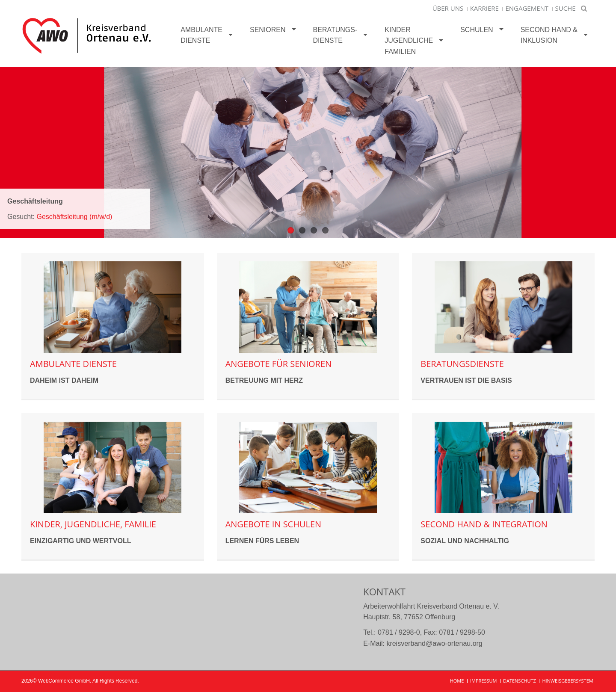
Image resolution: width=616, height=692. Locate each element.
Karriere (484, 8)
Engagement (527, 8)
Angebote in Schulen (274, 524)
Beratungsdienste (462, 364)
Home (457, 681)
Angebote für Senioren (278, 364)
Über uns (448, 8)
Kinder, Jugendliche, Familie (93, 524)
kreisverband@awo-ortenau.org (434, 643)
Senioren (268, 30)
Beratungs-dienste (335, 35)
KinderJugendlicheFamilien (409, 41)
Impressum (483, 681)
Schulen (477, 30)
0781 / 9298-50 (462, 632)
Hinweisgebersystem (567, 681)
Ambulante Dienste (201, 35)
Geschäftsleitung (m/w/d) (74, 217)
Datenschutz (520, 681)
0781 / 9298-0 (399, 632)
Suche (566, 8)
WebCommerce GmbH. (65, 681)
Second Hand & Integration (484, 524)
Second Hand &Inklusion (549, 35)
